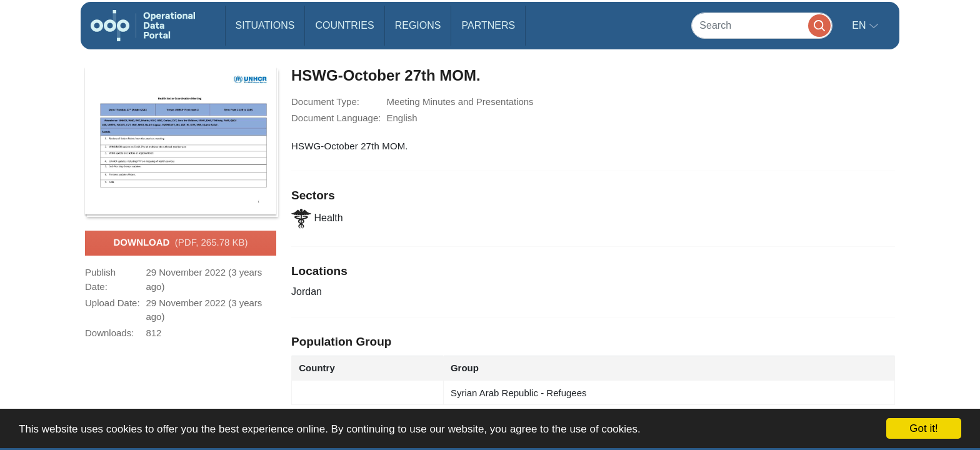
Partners (488, 25)
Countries (344, 25)
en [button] (860, 25)
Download (180, 243)
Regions (418, 25)
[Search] (762, 25)
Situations (265, 25)
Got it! (923, 428)
